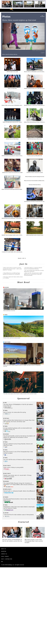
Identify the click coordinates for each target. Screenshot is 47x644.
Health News (7, 342)
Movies (6, 371)
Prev (9, 37)
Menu (45, 10)
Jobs (5, 403)
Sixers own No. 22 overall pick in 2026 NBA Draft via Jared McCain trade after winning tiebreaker (33, 274)
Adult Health (8, 466)
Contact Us (4, 554)
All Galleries (42, 16)
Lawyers (6, 513)
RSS (2, 562)
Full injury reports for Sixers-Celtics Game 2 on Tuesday (13, 278)
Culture (12, 10)
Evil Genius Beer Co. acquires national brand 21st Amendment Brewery (33, 268)
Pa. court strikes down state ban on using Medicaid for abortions (34, 271)
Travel (6, 315)
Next (31, 37)
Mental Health (8, 489)
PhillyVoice (3, 10)
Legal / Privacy (5, 557)
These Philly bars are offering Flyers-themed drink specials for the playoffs (12, 274)
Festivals (7, 419)
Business (7, 288)
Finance (6, 497)
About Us (3, 549)
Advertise (4, 552)
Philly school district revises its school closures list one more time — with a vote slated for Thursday (12, 269)
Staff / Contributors (7, 559)
